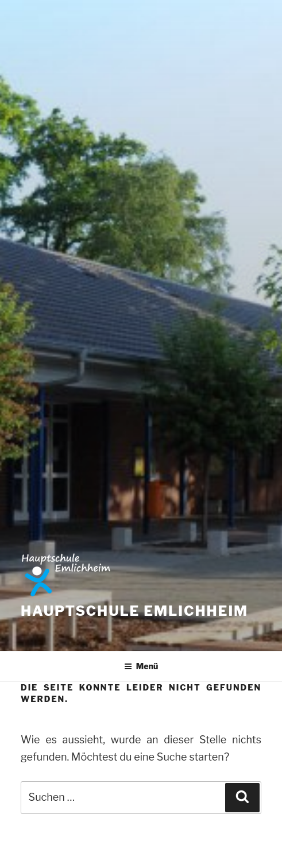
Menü (141, 666)
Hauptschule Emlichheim (134, 611)
